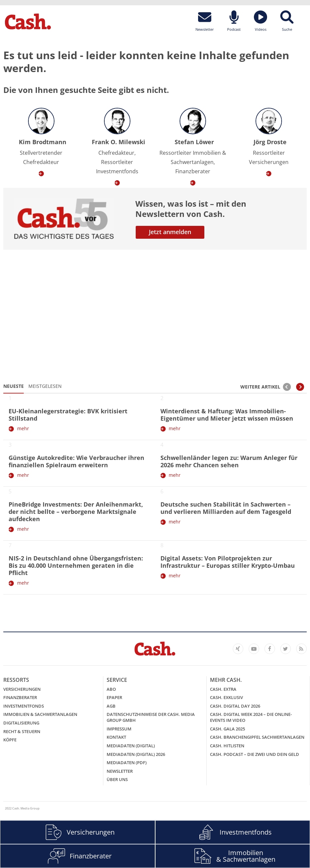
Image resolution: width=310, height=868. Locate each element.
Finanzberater (20, 697)
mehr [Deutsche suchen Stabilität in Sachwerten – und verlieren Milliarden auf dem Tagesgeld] (175, 522)
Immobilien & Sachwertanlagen (40, 714)
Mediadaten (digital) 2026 (136, 754)
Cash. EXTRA (223, 689)
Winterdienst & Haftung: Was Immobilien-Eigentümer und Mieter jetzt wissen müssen (227, 415)
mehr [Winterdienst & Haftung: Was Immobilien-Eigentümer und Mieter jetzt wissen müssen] (175, 428)
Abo (111, 689)
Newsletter (120, 771)
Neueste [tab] (14, 386)
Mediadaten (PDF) (127, 763)
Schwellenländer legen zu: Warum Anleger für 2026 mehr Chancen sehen (229, 461)
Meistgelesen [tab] (45, 386)
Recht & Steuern (22, 731)
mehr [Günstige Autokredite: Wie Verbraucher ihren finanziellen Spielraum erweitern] (23, 475)
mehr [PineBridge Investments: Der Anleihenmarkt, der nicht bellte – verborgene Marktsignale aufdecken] (23, 529)
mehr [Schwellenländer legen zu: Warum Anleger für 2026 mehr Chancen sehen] (175, 475)
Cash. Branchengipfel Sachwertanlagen (257, 737)
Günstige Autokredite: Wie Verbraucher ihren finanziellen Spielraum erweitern (76, 461)
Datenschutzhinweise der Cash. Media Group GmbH (151, 717)
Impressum (119, 729)
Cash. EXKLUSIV (226, 697)
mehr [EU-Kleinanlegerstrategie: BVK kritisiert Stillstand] (23, 428)
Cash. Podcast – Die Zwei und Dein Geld (255, 754)
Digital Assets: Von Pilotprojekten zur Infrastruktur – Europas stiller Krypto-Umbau (228, 562)
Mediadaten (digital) (131, 746)
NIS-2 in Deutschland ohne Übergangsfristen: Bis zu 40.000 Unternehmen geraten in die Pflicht (76, 565)
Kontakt (116, 737)
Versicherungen (22, 689)
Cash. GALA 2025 (227, 729)
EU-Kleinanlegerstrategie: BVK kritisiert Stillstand (68, 415)
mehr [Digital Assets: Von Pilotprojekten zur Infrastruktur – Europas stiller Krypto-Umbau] (175, 576)
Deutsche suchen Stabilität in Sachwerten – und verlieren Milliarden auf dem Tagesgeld (226, 508)
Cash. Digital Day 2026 (235, 706)
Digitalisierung (21, 723)
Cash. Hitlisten (227, 746)
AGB (111, 706)
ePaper (114, 697)
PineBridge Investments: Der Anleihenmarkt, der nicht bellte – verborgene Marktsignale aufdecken (76, 512)
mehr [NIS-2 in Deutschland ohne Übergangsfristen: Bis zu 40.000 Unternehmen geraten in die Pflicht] (23, 583)
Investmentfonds (24, 706)
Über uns (117, 779)
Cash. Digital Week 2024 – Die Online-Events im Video (251, 717)
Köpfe (10, 740)
